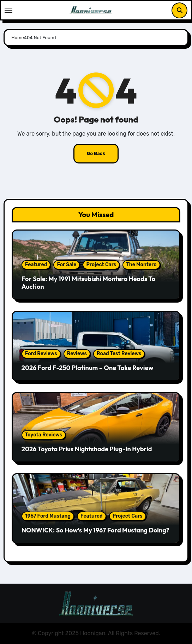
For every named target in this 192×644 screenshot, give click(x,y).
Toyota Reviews (44, 435)
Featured (36, 265)
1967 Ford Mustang (48, 516)
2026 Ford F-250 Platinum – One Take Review (88, 368)
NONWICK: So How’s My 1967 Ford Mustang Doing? (95, 530)
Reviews (77, 354)
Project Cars (101, 265)
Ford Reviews (41, 354)
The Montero (141, 265)
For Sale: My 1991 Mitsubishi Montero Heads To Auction (88, 283)
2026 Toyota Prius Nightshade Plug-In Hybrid (87, 449)
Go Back (96, 153)
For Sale (67, 265)
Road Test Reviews (119, 354)
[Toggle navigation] (8, 10)
